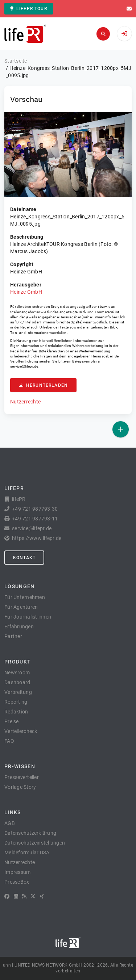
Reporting (16, 702)
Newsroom (17, 673)
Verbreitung (18, 692)
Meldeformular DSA (27, 853)
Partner (13, 636)
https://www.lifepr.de (37, 538)
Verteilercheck (21, 731)
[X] (33, 896)
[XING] (42, 896)
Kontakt (24, 558)
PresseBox (17, 882)
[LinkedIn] (16, 896)
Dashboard (17, 682)
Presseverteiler (22, 777)
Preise (12, 721)
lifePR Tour (29, 9)
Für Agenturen (21, 607)
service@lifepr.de (24, 366)
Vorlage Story (20, 787)
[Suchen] (103, 34)
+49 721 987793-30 (35, 509)
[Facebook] (7, 896)
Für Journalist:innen (28, 617)
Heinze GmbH (26, 292)
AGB (10, 823)
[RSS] (24, 896)
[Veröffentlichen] (121, 429)
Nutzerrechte (25, 402)
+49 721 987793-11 (35, 519)
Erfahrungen (19, 627)
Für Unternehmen (25, 597)
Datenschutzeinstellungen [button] (35, 843)
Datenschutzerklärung (30, 833)
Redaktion (16, 712)
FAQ (9, 741)
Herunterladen (43, 385)
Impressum (17, 872)
